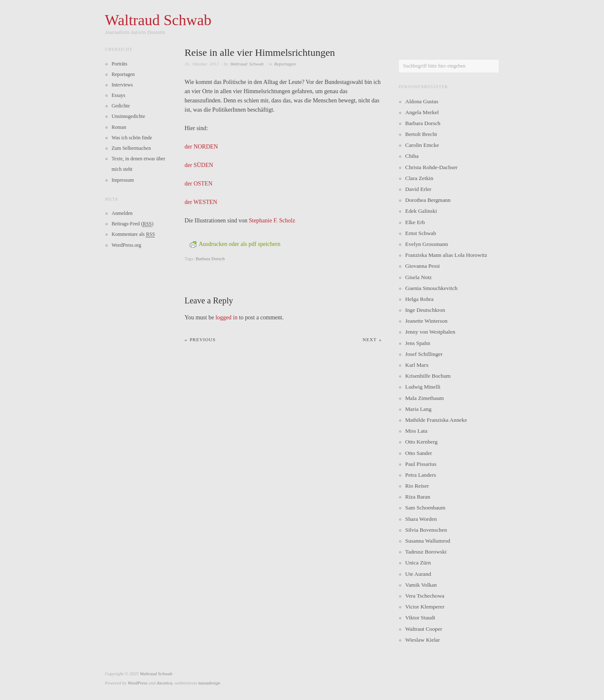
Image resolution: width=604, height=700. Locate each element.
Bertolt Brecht (421, 134)
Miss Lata (416, 431)
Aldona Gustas (422, 101)
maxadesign (209, 683)
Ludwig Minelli (423, 387)
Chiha (412, 156)
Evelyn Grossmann (427, 244)
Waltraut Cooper (424, 629)
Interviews (122, 85)
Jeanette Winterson (426, 321)
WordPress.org (126, 245)
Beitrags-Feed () (133, 224)
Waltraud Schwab (247, 64)
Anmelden (122, 213)
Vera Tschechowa (425, 596)
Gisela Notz (418, 277)
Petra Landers (421, 475)
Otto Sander (419, 453)
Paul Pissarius (421, 464)
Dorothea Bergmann (428, 200)
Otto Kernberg (421, 442)
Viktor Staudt (420, 618)
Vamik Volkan (421, 585)
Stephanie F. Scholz (272, 221)
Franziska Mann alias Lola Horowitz (446, 255)
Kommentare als (133, 234)
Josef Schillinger (424, 354)
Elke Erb (415, 222)
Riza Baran (418, 497)
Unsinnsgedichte (128, 116)
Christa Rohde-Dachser (431, 167)
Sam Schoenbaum (425, 508)
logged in (227, 317)
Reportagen (285, 64)
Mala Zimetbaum (424, 398)
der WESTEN (201, 202)
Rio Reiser (417, 486)
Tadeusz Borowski (426, 552)
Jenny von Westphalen (430, 332)
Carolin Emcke (422, 145)
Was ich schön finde (132, 138)
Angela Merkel (422, 112)
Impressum (123, 180)
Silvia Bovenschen (426, 530)
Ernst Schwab (421, 233)
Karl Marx (417, 365)
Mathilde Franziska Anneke (436, 420)
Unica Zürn (418, 563)
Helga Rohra (419, 299)
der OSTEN (199, 184)
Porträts (119, 64)
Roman (119, 127)
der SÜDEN (199, 165)
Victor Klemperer (425, 607)
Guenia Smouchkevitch (431, 288)
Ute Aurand (418, 574)
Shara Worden (421, 519)
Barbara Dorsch (210, 259)
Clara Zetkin (419, 178)
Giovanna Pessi (423, 266)
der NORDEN (201, 147)
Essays (118, 95)
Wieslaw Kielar (423, 640)
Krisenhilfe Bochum (428, 376)
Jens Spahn (418, 343)
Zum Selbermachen (131, 148)
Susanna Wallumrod (428, 541)
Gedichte (121, 106)
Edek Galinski (421, 211)
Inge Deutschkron (425, 310)
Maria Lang (418, 409)
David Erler (418, 189)
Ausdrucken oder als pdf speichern (235, 244)
